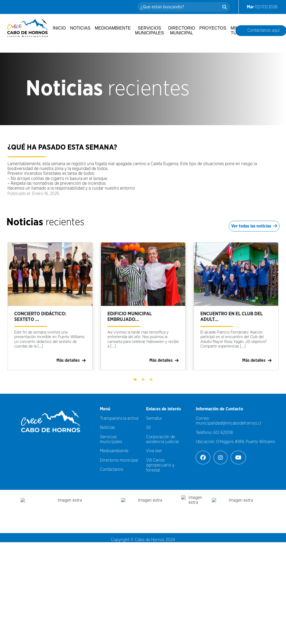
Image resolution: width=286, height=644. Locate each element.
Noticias (80, 28)
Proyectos (213, 28)
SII (148, 428)
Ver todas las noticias (254, 226)
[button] (135, 379)
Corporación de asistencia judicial (162, 439)
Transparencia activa (119, 418)
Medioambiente (113, 28)
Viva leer (154, 451)
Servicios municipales (149, 30)
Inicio (59, 28)
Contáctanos (112, 469)
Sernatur (154, 418)
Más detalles (71, 360)
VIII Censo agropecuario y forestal (160, 465)
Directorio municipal (182, 30)
